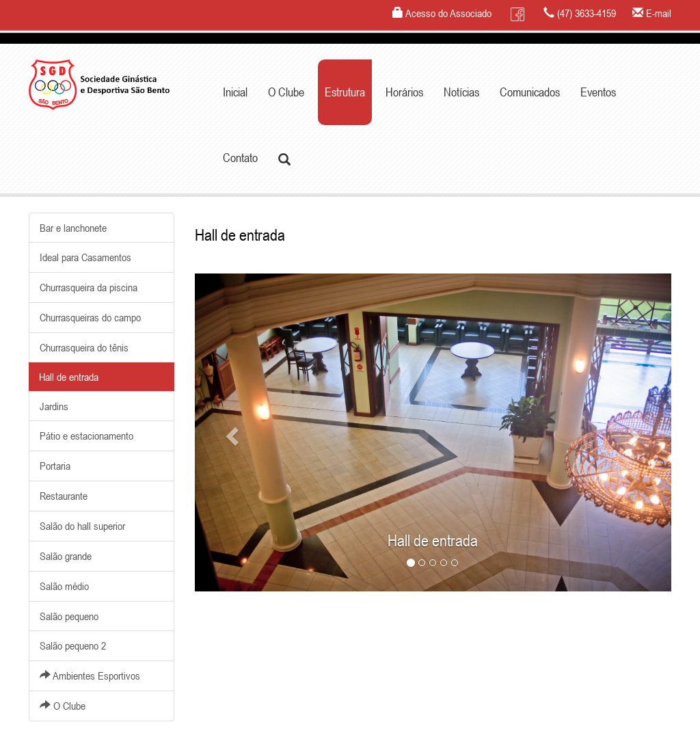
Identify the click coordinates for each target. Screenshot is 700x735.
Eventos (598, 92)
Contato (240, 158)
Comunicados (530, 92)
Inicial (235, 92)
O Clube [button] (286, 92)
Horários (404, 92)
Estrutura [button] (345, 92)
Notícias (461, 92)
